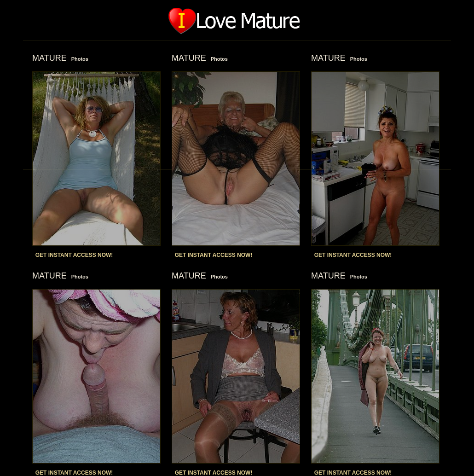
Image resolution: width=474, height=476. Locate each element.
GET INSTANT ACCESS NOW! (74, 255)
